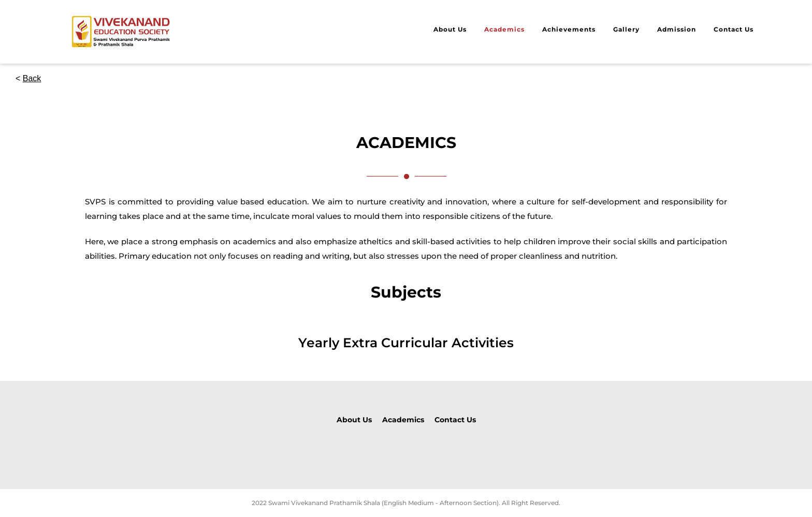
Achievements (569, 29)
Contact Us (734, 29)
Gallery (626, 29)
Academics (504, 29)
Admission (677, 29)
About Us (450, 29)
